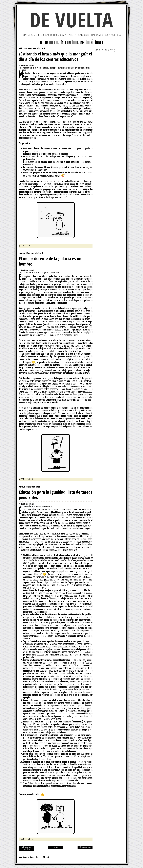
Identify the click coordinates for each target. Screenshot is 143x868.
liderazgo (53, 68)
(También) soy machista (61, 512)
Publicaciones (78, 42)
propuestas (48, 506)
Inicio (56, 847)
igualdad (47, 273)
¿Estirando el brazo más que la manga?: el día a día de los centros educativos (55, 56)
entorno (45, 68)
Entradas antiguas (85, 847)
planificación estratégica (66, 68)
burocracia (30, 68)
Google (80, 49)
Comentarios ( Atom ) (40, 857)
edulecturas (54, 42)
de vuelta (71, 20)
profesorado (80, 68)
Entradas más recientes (26, 848)
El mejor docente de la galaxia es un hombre (50, 261)
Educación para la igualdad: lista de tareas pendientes (55, 495)
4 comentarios (26, 479)
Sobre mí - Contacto (94, 42)
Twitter (84, 49)
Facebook (91, 49)
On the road (66, 42)
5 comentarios (26, 246)
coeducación (31, 273)
